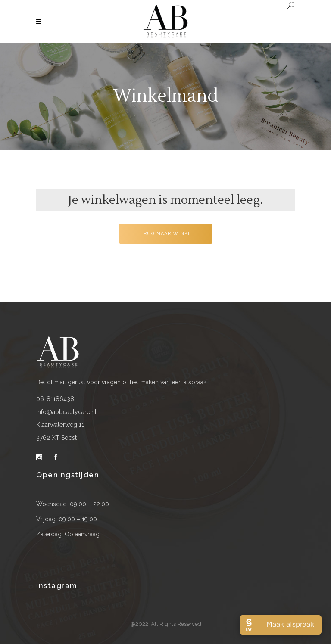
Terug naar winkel (166, 234)
